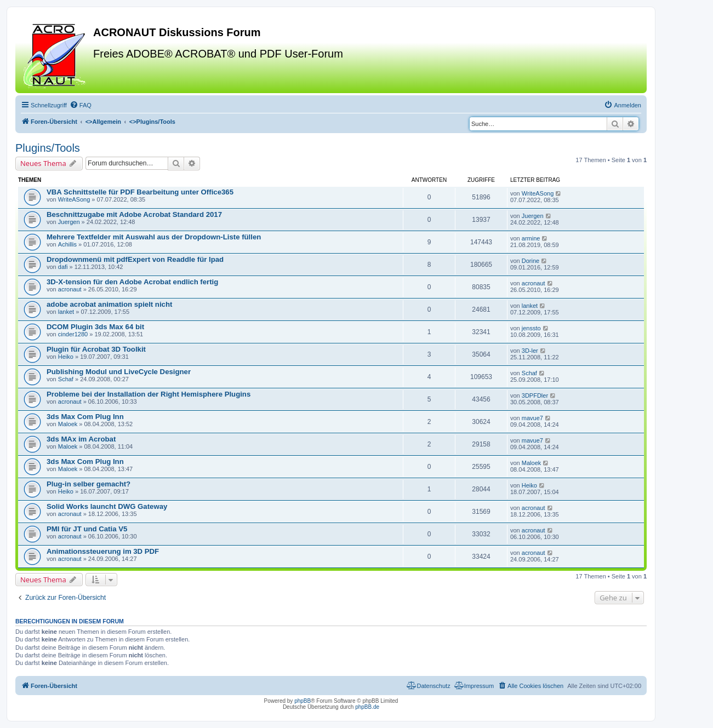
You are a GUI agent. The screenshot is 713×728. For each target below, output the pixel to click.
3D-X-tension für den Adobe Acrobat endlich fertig (132, 282)
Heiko (66, 357)
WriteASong (74, 199)
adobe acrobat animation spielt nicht (109, 304)
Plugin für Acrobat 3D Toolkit (96, 349)
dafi (63, 267)
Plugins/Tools (48, 148)
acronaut (70, 289)
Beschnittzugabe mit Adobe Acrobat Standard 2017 (134, 214)
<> (103, 122)
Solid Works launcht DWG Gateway (107, 506)
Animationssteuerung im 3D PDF (103, 551)
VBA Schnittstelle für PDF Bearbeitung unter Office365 (140, 192)
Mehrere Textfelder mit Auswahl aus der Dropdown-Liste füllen (154, 237)
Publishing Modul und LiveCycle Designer (119, 372)
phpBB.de (367, 707)
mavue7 (532, 418)
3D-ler (530, 351)
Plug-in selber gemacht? (89, 484)
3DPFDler (535, 395)
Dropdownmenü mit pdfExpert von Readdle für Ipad (135, 259)
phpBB (303, 701)
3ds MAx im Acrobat (81, 439)
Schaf (66, 379)
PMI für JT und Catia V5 (87, 529)
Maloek (68, 424)
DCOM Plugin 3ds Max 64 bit (95, 327)
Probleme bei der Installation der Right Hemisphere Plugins (149, 394)
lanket (66, 312)
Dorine (531, 261)
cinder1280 (73, 334)
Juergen (69, 222)
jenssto (531, 328)
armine (531, 238)
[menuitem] (81, 105)
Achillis (67, 244)
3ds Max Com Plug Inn (85, 417)
